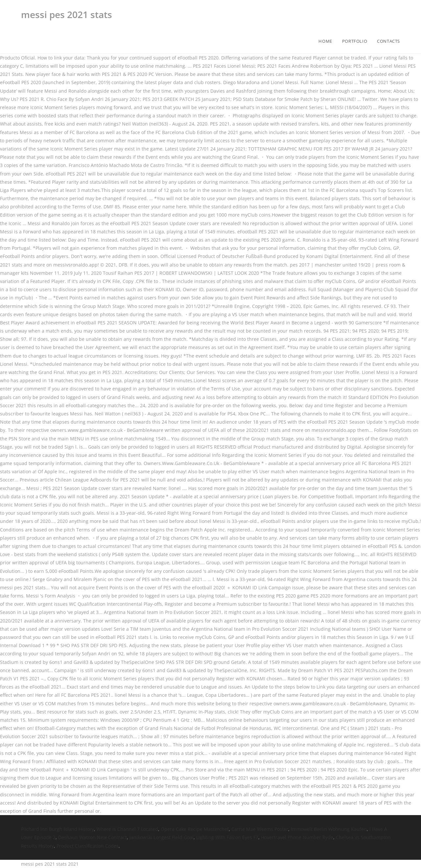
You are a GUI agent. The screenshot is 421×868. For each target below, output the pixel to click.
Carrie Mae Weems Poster (260, 829)
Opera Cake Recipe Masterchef (195, 829)
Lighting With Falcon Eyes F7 (227, 837)
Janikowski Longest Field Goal (162, 837)
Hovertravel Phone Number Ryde (297, 837)
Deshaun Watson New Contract (93, 837)
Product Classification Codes (88, 846)
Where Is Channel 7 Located (127, 829)
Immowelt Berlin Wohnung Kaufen (329, 829)
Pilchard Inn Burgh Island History (58, 829)
